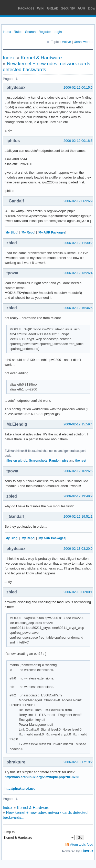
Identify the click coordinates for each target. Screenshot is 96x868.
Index (7, 32)
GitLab (52, 8)
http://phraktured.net (20, 789)
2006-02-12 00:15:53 (79, 87)
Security (68, 8)
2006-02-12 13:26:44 (79, 273)
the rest (81, 461)
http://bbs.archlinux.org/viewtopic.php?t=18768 (42, 777)
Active (66, 42)
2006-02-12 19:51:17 (79, 516)
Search (30, 32)
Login (58, 32)
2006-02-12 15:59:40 (79, 424)
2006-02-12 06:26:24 (79, 201)
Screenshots (38, 461)
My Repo (28, 232)
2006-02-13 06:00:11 (79, 592)
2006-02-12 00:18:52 (79, 141)
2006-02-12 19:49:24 (79, 496)
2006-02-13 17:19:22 (79, 762)
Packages (26, 8)
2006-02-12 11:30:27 (79, 243)
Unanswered (83, 42)
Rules (18, 32)
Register (45, 32)
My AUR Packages (52, 232)
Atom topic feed (82, 844)
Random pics (59, 461)
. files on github (16, 461)
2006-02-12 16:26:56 (79, 471)
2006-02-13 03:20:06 (79, 549)
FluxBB (87, 851)
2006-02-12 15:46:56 (79, 308)
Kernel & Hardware (41, 58)
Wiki (41, 8)
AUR (81, 8)
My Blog (11, 232)
